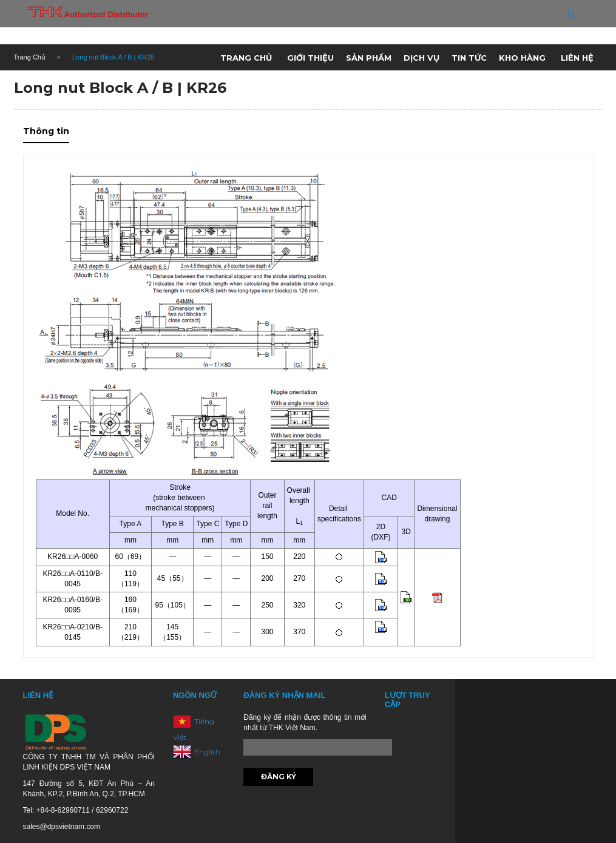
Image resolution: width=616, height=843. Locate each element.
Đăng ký (279, 777)
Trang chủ (246, 58)
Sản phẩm (369, 58)
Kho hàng (522, 58)
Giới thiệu (310, 58)
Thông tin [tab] (46, 131)
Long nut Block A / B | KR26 (120, 88)
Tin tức (469, 58)
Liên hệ (577, 58)
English (207, 751)
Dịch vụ (421, 58)
